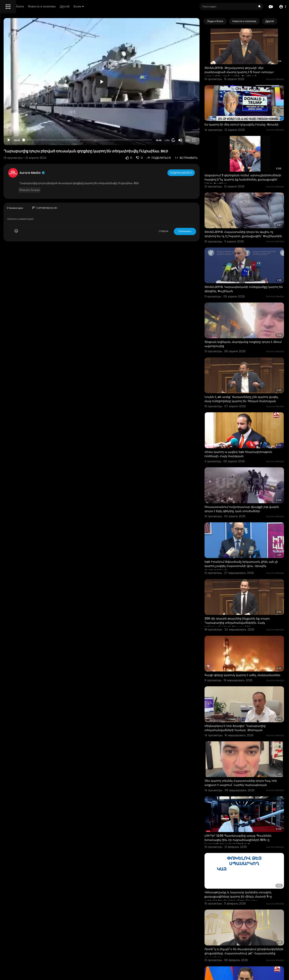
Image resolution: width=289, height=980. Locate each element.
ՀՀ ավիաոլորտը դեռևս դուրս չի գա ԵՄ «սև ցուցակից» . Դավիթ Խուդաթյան (250, 891)
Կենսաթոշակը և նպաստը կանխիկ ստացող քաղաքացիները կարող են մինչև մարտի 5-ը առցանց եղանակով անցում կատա (250, 797)
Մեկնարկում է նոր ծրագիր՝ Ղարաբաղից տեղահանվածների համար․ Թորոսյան (252, 647)
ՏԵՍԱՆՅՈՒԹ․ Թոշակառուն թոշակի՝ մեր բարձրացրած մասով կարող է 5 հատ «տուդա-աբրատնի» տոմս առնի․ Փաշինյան (251, 67)
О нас (9, 137)
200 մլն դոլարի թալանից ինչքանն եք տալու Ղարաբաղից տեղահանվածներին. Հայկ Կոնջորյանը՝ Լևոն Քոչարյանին (252, 553)
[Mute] (197, 140)
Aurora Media (88, 177)
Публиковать (202, 235)
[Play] (64, 140)
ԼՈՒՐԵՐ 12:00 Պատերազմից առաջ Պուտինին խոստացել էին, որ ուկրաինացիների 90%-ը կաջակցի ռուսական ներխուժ (247, 748)
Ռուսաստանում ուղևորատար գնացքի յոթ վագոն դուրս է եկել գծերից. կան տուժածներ (250, 454)
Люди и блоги (72, 6)
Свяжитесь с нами (25, 137)
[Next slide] (279, 21)
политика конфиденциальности (24, 132)
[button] (281, 7)
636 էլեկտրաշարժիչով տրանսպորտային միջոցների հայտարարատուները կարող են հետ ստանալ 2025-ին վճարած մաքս (252, 941)
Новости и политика (99, 6)
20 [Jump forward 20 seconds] (190, 140)
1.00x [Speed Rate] (184, 140)
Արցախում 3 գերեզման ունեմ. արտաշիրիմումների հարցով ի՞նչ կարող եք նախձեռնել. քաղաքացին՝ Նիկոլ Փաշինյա (252, 163)
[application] (138, 82)
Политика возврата (17, 118)
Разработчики (13, 141)
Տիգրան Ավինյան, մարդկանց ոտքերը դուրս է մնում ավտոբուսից (249, 306)
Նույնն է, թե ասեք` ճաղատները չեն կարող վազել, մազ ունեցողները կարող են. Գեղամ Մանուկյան (250, 356)
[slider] (124, 140)
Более (136, 6)
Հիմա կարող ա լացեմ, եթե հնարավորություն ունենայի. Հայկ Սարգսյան (246, 405)
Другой (122, 6)
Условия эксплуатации (19, 127)
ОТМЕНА (180, 235)
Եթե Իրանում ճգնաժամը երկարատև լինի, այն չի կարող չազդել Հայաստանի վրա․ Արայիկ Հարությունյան (251, 503)
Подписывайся (198, 177)
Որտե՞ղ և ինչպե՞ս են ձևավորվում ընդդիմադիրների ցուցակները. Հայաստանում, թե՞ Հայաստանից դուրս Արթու (251, 846)
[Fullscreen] (211, 140)
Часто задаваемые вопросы (22, 122)
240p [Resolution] (204, 140)
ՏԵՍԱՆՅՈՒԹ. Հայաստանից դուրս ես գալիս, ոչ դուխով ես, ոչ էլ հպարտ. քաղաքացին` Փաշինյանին (248, 210)
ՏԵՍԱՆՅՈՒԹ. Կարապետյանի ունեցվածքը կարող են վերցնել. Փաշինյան (245, 260)
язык (26, 141)
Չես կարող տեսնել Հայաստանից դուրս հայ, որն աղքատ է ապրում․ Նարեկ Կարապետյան (251, 697)
